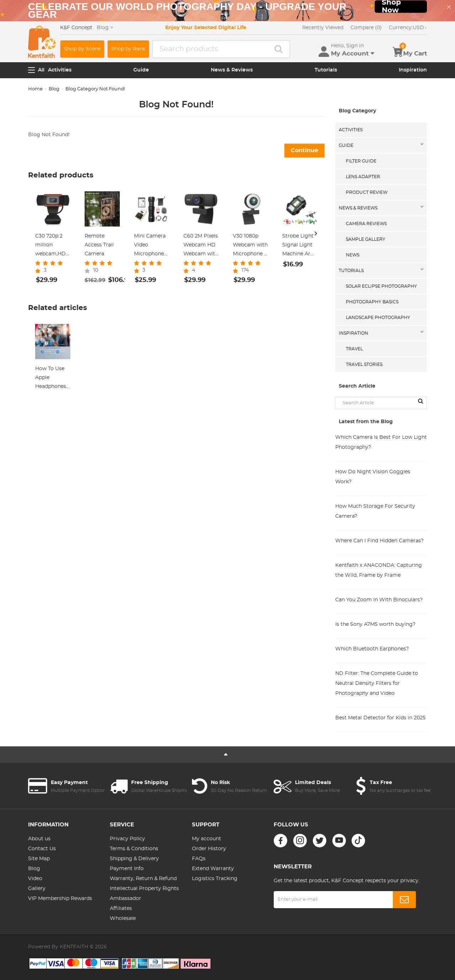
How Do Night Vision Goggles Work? (373, 477)
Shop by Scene (82, 49)
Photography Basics (372, 302)
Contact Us (42, 849)
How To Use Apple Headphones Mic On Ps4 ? (52, 379)
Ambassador (125, 899)
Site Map (39, 859)
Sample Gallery (366, 239)
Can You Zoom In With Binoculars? (379, 600)
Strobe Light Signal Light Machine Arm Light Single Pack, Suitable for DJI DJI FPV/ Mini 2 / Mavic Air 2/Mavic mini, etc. (300, 246)
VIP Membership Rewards (60, 899)
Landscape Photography (378, 318)
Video (35, 879)
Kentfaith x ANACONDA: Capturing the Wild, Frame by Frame (379, 570)
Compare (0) (366, 28)
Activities (60, 70)
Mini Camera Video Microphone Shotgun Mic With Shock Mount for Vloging (150, 246)
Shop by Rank (128, 49)
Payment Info (127, 869)
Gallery (37, 889)
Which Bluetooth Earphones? (372, 649)
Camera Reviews (366, 224)
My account (207, 839)
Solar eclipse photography (381, 286)
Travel (354, 349)
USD (408, 28)
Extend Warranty (213, 869)
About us (39, 839)
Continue (304, 150)
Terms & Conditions (134, 849)
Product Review (367, 192)
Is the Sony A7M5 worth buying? (375, 624)
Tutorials (326, 70)
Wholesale (123, 918)
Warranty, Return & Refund (143, 879)
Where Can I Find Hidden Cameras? (379, 541)
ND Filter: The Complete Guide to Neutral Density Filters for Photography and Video (377, 683)
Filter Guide (361, 161)
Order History (209, 849)
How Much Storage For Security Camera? (375, 511)
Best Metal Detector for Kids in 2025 (380, 718)
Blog (54, 89)
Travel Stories (364, 364)
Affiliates (121, 909)
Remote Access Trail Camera (99, 245)
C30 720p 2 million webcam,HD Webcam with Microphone (53, 246)
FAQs (199, 859)
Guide (141, 70)
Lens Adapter (363, 177)
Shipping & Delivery (134, 859)
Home (35, 89)
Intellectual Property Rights (144, 889)
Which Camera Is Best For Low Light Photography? (381, 442)
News (353, 255)
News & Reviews (232, 70)
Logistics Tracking (215, 879)
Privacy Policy (127, 839)
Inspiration (413, 70)
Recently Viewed (323, 28)
